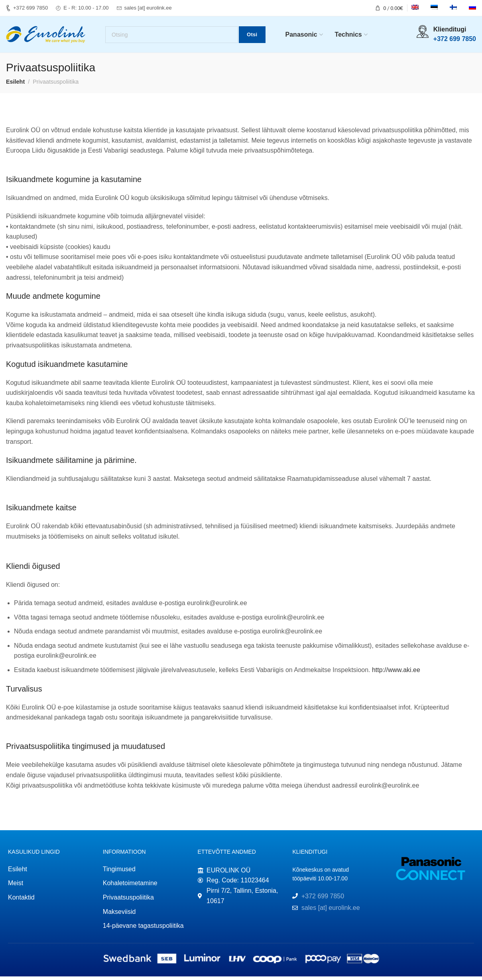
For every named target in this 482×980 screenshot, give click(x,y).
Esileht (15, 85)
